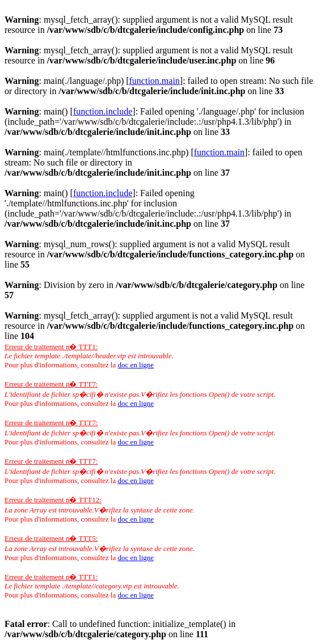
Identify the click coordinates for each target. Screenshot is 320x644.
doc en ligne (136, 365)
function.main (155, 81)
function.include (103, 111)
